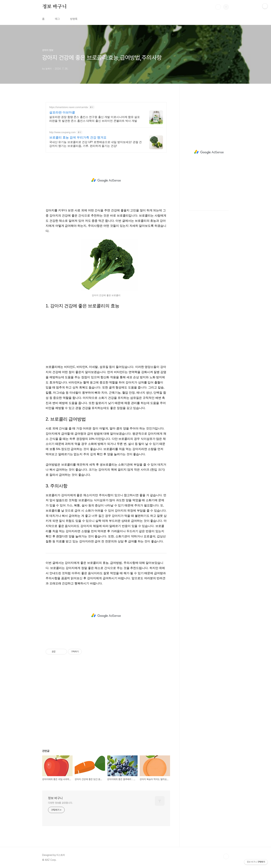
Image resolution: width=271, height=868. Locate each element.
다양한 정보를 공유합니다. (60, 803)
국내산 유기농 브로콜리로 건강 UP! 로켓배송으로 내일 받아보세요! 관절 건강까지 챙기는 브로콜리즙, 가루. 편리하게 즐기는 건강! (95, 144)
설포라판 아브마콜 (62, 112)
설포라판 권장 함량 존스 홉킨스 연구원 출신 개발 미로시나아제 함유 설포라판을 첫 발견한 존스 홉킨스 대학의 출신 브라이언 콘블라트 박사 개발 (95, 119)
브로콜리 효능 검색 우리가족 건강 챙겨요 (78, 137)
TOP (226, 856)
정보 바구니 (54, 7)
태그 (57, 19)
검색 (218, 7)
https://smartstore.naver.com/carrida (69, 107)
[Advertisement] (106, 180)
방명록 (74, 19)
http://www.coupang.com (62, 132)
